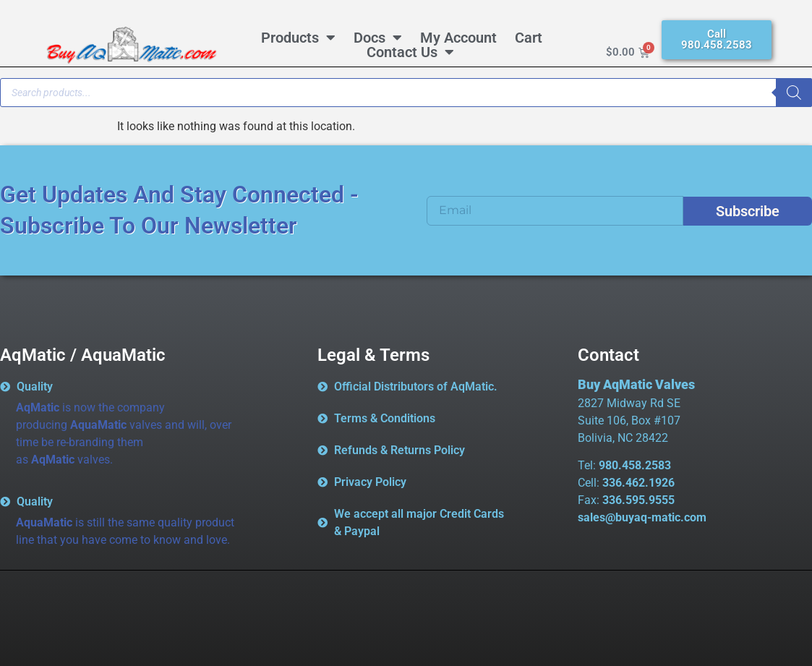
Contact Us (410, 52)
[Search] (794, 93)
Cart (529, 38)
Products (298, 38)
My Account (458, 38)
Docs (378, 38)
